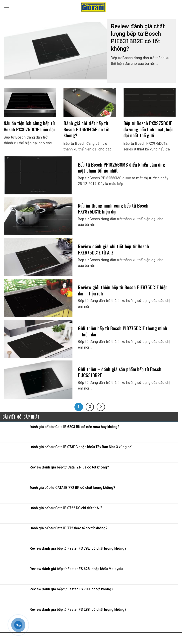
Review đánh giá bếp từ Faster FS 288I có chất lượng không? (78, 609)
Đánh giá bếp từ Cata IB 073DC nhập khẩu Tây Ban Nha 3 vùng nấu (82, 447)
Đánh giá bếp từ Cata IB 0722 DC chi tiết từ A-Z (66, 508)
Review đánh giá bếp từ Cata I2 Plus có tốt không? (69, 467)
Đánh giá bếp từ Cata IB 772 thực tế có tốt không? (69, 528)
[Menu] (7, 7)
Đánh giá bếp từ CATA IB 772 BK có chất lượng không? (72, 488)
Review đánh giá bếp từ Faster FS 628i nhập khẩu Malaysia (76, 569)
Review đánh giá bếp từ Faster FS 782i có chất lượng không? (78, 548)
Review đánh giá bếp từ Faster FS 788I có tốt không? (71, 589)
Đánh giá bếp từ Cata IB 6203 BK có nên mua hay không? (75, 427)
